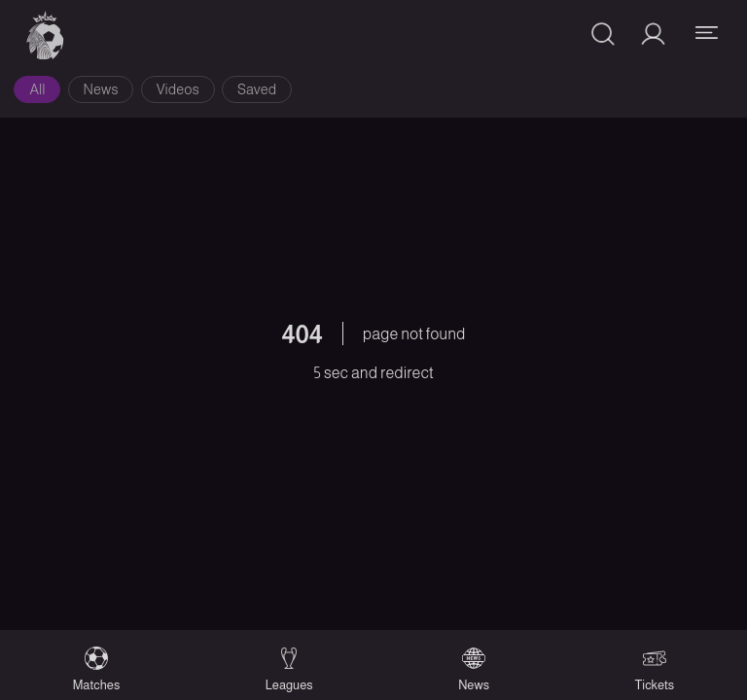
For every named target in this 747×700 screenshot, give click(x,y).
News (101, 89)
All (37, 89)
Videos (178, 89)
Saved (257, 89)
